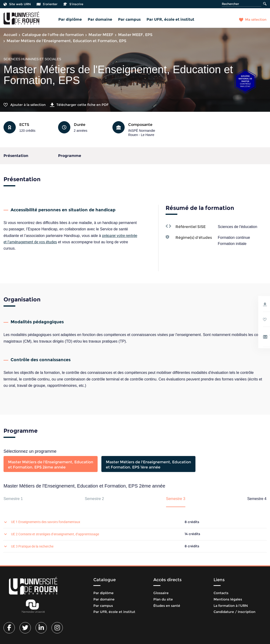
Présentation (16, 156)
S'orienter (47, 4)
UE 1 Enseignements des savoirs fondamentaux (46, 522)
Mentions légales (228, 599)
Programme (70, 156)
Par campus (129, 19)
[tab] (51, 464)
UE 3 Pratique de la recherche (32, 546)
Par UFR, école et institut (170, 19)
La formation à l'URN (231, 606)
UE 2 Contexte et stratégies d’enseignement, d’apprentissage (55, 534)
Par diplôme (70, 19)
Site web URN (17, 4)
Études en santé (167, 606)
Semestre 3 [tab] (176, 499)
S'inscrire (73, 4)
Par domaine (100, 19)
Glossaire (161, 593)
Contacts (221, 593)
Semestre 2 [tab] (94, 499)
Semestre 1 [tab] (13, 499)
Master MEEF (101, 35)
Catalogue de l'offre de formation (53, 35)
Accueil (10, 35)
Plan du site (163, 599)
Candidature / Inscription (234, 612)
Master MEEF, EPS (135, 35)
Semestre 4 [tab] (257, 499)
